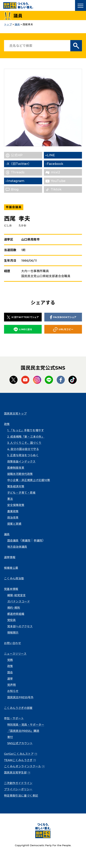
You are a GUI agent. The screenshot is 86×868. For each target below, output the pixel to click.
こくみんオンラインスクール (23, 766)
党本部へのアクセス (20, 626)
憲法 (10, 499)
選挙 (10, 679)
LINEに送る (23, 329)
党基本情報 (11, 589)
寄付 (10, 737)
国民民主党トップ (15, 414)
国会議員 (13, 541)
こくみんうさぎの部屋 (18, 708)
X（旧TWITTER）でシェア (23, 317)
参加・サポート (14, 718)
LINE (55, 155)
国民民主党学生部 (15, 773)
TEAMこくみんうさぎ (18, 760)
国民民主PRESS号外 (20, 697)
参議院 (38, 541)
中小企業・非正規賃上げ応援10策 (29, 480)
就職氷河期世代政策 (20, 474)
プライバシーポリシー (18, 789)
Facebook (59, 164)
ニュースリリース (15, 654)
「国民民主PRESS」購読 (23, 731)
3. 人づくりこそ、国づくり (24, 443)
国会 (10, 672)
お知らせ (13, 691)
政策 (7, 424)
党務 (10, 660)
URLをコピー (63, 329)
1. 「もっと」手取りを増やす (26, 430)
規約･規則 (14, 608)
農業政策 (13, 511)
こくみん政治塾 (14, 578)
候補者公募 (11, 568)
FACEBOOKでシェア (63, 317)
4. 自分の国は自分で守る (23, 449)
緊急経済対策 (16, 486)
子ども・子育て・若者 (21, 493)
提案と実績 (14, 524)
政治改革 (13, 518)
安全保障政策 (16, 505)
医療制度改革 (16, 468)
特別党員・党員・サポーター (26, 725)
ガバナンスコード (19, 601)
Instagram (20, 181)
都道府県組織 (16, 614)
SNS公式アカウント (20, 743)
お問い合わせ (13, 643)
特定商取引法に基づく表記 (21, 796)
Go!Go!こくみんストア (19, 754)
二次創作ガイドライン (18, 783)
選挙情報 (10, 557)
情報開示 (13, 633)
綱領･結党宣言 (17, 595)
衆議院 (26, 541)
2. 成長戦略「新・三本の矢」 (26, 437)
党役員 (12, 620)
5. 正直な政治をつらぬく (23, 455)
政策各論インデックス (21, 462)
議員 (7, 534)
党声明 (12, 685)
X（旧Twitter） (23, 164)
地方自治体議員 (17, 547)
